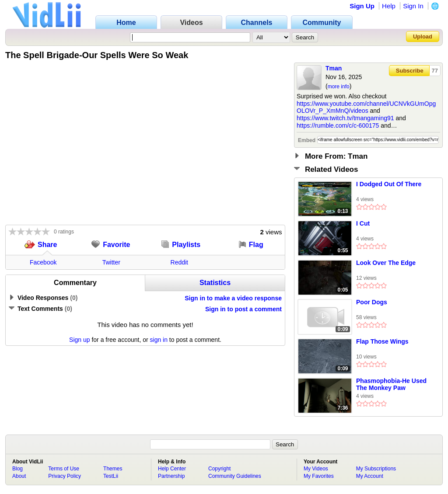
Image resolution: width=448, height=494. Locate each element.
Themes (113, 469)
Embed (307, 140)
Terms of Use (64, 469)
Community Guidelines (235, 476)
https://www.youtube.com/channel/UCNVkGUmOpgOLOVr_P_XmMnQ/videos (366, 107)
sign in (159, 340)
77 (435, 71)
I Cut (363, 223)
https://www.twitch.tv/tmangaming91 (345, 118)
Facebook (43, 262)
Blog (17, 469)
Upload (423, 37)
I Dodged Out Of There (389, 184)
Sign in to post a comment (243, 309)
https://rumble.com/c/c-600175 (338, 125)
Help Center (172, 469)
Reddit (179, 262)
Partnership (171, 476)
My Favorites (319, 476)
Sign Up (362, 6)
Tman (334, 68)
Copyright (219, 469)
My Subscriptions (376, 469)
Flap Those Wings (382, 341)
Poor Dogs (372, 302)
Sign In (413, 6)
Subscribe (410, 71)
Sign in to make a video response (233, 298)
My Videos (316, 469)
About (19, 476)
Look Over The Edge (386, 263)
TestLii (111, 476)
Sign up (79, 340)
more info (339, 87)
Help (389, 6)
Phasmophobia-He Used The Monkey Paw (391, 384)
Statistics (215, 283)
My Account (370, 476)
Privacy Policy (65, 476)
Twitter (111, 262)
